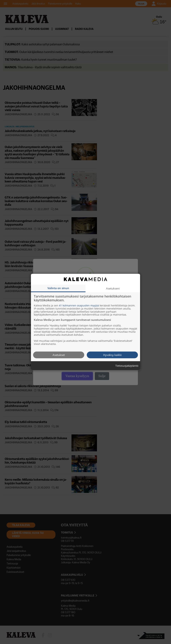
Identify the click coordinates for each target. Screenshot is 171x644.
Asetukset (59, 355)
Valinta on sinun (58, 288)
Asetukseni (113, 288)
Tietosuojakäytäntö (127, 366)
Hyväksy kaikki (112, 355)
